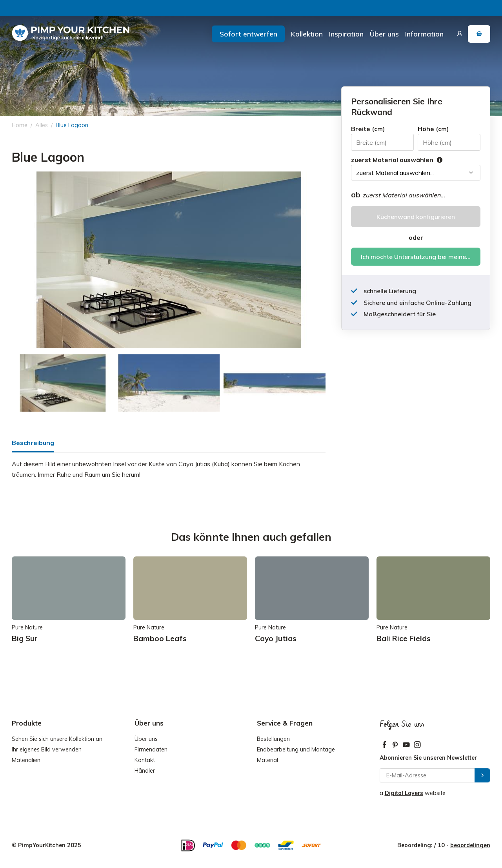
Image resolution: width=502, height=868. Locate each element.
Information (424, 34)
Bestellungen (273, 739)
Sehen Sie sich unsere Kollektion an (57, 739)
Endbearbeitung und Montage (296, 749)
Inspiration (346, 34)
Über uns (384, 34)
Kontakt (145, 760)
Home (20, 125)
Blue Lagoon (72, 125)
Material (267, 760)
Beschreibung (33, 443)
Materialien (26, 760)
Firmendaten (151, 749)
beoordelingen (470, 845)
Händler (145, 771)
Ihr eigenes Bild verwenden (47, 749)
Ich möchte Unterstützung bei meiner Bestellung (421, 257)
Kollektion (307, 34)
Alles (42, 125)
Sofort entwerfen (248, 34)
